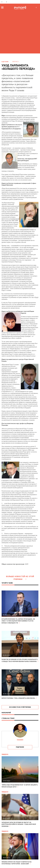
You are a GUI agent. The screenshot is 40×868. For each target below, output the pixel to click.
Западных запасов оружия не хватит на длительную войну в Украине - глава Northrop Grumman (19, 824)
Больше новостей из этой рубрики (20, 578)
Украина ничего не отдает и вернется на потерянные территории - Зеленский (17, 863)
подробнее (20, 747)
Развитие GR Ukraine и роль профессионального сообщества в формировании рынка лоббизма (20, 660)
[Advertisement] (20, 31)
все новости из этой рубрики (20, 707)
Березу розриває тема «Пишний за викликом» (19, 698)
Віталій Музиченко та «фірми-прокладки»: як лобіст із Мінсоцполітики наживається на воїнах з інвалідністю (18, 621)
